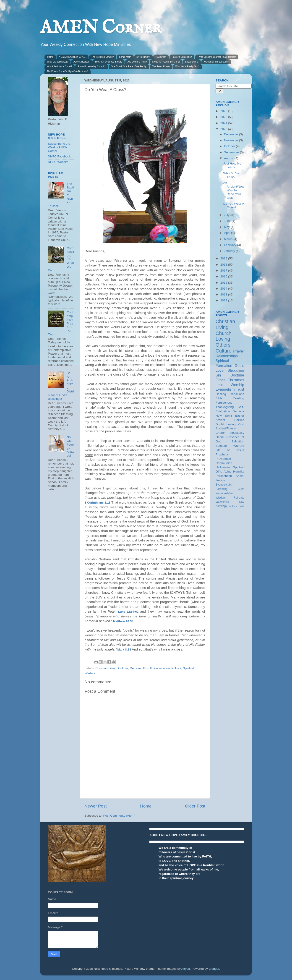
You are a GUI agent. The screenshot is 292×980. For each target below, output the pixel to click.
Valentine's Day (230, 502)
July (227, 215)
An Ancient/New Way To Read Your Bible (234, 190)
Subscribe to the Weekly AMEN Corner (59, 147)
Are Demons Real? (137, 62)
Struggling (236, 370)
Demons (136, 668)
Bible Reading (230, 398)
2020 (224, 129)
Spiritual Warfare (230, 446)
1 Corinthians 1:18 (98, 503)
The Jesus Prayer (161, 67)
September (232, 152)
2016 (224, 276)
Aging (228, 472)
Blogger (214, 969)
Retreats (239, 498)
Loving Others (223, 342)
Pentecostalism (225, 493)
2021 (224, 123)
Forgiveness (224, 403)
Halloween (161, 57)
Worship (237, 385)
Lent (219, 385)
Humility (239, 472)
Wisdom (221, 498)
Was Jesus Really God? (188, 67)
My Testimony (143, 57)
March (229, 239)
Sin (218, 375)
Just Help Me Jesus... (232, 165)
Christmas (236, 380)
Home (51, 57)
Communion (224, 463)
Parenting (222, 489)
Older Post (195, 806)
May (227, 227)
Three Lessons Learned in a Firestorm (217, 57)
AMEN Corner (101, 28)
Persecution (162, 668)
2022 (224, 117)
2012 (224, 300)
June (228, 221)
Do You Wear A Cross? (234, 205)
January (230, 251)
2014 (224, 289)
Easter (240, 416)
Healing (221, 394)
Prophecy (222, 454)
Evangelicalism (225, 485)
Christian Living (106, 668)
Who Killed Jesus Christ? (59, 67)
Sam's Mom (125, 57)
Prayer (239, 351)
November (232, 140)
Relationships (227, 356)
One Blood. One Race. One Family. (129, 67)
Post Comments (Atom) (119, 816)
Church (224, 333)
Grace (221, 380)
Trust (240, 389)
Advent (220, 420)
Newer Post (96, 806)
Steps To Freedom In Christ (166, 62)
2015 (224, 283)
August (229, 158)
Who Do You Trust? (232, 175)
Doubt (220, 424)
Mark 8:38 (124, 649)
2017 (224, 270)
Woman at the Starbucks (216, 62)
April (228, 233)
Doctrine (237, 375)
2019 (224, 258)
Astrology (221, 506)
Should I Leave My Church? (92, 67)
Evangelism (225, 389)
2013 (224, 294)
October (230, 146)
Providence (223, 459)
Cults (241, 489)
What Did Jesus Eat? (57, 62)
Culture (123, 668)
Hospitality (237, 433)
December (232, 134)
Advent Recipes (81, 62)
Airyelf (186, 969)
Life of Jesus (230, 450)
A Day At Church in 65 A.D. (73, 57)
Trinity (241, 506)
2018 (224, 265)
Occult (147, 668)
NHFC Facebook (59, 156)
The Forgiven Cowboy (103, 57)
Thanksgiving (225, 407)
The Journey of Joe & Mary (108, 62)
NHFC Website (58, 162)
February (231, 245)
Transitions (237, 394)
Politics (176, 668)
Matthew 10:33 (123, 621)
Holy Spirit (224, 416)
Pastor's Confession (182, 57)
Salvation (238, 441)
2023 (224, 111)
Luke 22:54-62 (128, 612)
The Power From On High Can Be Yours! (67, 71)
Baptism (232, 506)
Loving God (235, 424)
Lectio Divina (192, 62)
